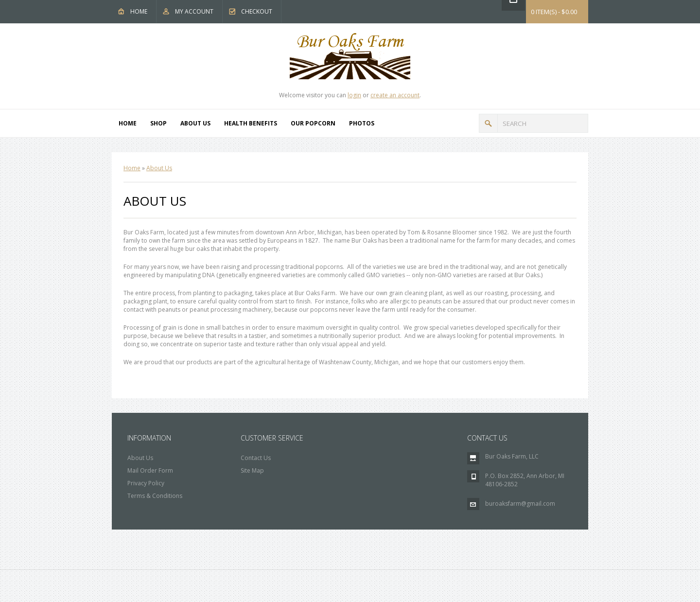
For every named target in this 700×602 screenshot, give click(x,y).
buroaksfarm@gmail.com (520, 504)
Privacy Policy (146, 483)
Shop (158, 123)
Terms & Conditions (155, 496)
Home (139, 11)
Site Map (252, 470)
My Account (194, 11)
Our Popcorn (313, 123)
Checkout (257, 11)
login (354, 95)
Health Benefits (251, 123)
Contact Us (256, 458)
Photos (362, 123)
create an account (395, 95)
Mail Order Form (150, 470)
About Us (195, 123)
